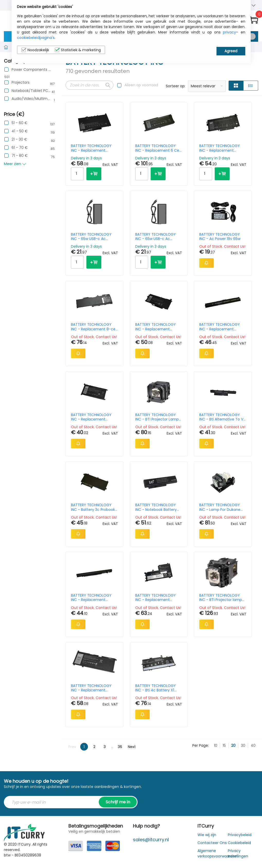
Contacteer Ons (212, 843)
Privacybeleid (240, 835)
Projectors (21, 83)
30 (243, 745)
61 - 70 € (20, 148)
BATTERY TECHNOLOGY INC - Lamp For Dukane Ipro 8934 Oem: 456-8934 (220, 507)
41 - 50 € (20, 131)
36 (120, 747)
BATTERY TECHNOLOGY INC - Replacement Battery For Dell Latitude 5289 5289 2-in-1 (157, 327)
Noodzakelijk (35, 50)
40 (253, 745)
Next (132, 747)
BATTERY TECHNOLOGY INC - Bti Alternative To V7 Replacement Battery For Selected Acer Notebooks (222, 417)
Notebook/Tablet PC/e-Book (31, 91)
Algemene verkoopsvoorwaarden (217, 853)
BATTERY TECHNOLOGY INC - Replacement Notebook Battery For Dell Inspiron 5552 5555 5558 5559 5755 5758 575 (222, 327)
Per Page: (201, 745)
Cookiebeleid (239, 843)
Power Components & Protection (31, 70)
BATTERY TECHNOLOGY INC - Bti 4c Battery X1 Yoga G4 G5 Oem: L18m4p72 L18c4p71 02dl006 (156, 688)
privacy (229, 32)
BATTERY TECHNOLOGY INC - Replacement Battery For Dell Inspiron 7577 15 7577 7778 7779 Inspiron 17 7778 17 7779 (93, 688)
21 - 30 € (19, 139)
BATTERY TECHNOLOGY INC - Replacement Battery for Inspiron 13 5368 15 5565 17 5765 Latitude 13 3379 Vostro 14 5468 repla (94, 417)
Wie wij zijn (207, 835)
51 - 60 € (20, 123)
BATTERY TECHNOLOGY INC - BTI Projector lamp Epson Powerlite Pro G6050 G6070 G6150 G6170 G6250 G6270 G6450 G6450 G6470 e (221, 598)
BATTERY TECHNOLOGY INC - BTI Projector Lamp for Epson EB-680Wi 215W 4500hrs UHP (158, 417)
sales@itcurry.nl (151, 840)
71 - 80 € (20, 156)
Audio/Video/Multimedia (31, 99)
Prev (72, 747)
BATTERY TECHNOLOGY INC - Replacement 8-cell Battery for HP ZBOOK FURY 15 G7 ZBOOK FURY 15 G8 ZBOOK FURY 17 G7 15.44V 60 (94, 327)
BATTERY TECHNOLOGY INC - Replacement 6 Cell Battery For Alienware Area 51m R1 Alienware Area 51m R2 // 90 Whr (158, 148)
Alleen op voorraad (141, 85)
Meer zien (15, 164)
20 (233, 745)
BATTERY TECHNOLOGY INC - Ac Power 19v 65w (220, 237)
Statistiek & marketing (78, 50)
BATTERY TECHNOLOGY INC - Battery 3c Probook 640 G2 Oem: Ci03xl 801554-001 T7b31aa (93, 507)
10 (216, 745)
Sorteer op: (176, 86)
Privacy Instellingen (238, 853)
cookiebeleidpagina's (36, 38)
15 (224, 745)
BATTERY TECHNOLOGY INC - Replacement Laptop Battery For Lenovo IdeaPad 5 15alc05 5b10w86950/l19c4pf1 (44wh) (159, 598)
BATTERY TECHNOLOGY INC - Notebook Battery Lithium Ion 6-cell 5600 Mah (156, 507)
